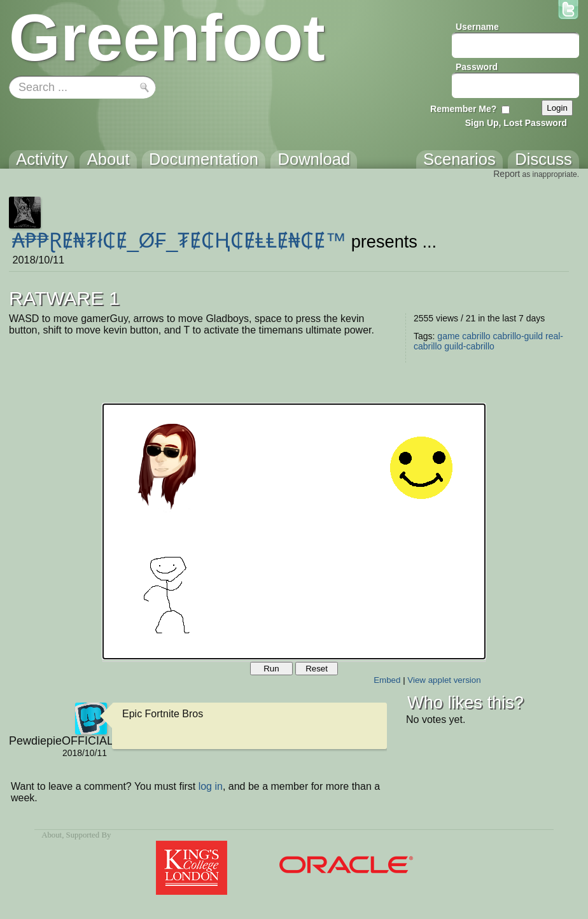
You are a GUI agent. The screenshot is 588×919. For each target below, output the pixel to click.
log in (211, 786)
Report (507, 174)
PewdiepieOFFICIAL (58, 741)
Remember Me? (463, 109)
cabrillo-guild (518, 336)
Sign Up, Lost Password (516, 123)
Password (477, 67)
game (448, 336)
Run (271, 669)
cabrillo (476, 336)
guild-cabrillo (469, 346)
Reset (317, 669)
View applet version (444, 680)
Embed (387, 680)
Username (477, 27)
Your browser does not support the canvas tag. (294, 531)
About (52, 835)
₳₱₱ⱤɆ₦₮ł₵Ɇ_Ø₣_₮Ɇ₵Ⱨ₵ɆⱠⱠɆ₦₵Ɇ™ (179, 240)
